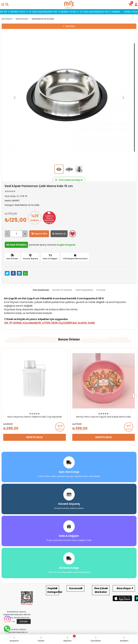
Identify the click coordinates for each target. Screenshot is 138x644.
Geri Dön (69, 26)
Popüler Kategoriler (53, 590)
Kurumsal (76, 588)
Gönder (24, 621)
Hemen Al (59, 234)
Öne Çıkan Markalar (101, 590)
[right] (135, 395)
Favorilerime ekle (73, 234)
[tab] (41, 290)
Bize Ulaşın (124, 588)
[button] (15, 98)
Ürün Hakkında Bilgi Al (69, 180)
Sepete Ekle (39, 234)
